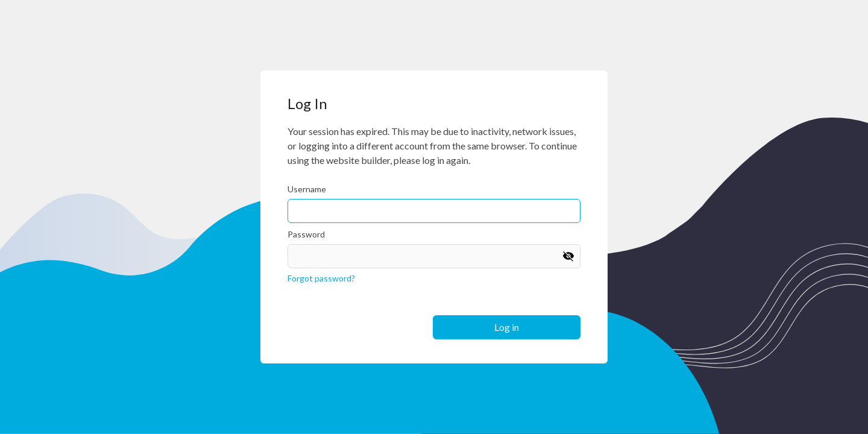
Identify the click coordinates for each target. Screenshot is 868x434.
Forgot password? (321, 278)
